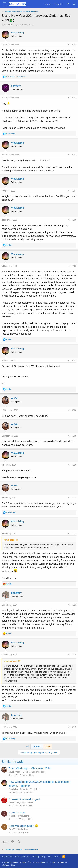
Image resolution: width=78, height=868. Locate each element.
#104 (74, 191)
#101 (74, 45)
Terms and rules (22, 856)
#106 (74, 266)
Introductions (23, 816)
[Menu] (4, 4)
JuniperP (12, 816)
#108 (74, 410)
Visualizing (9, 25)
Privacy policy (39, 856)
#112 (74, 533)
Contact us (7, 856)
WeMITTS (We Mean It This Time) (30, 772)
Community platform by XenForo (27, 862)
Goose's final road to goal (24, 799)
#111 (74, 498)
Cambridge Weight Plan (30, 789)
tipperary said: (10, 661)
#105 (74, 220)
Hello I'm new (17, 813)
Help (50, 856)
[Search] (74, 4)
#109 (74, 436)
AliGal (11, 772)
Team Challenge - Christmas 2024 (30, 769)
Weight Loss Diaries (24, 802)
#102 (74, 98)
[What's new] (68, 4)
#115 (74, 727)
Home (57, 856)
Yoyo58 (12, 829)
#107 (74, 361)
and (15, 77)
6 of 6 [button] (48, 746)
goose (11, 802)
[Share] (69, 45)
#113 (74, 605)
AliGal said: (9, 540)
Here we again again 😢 (23, 826)
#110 (74, 465)
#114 (74, 655)
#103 (74, 155)
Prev (37, 746)
